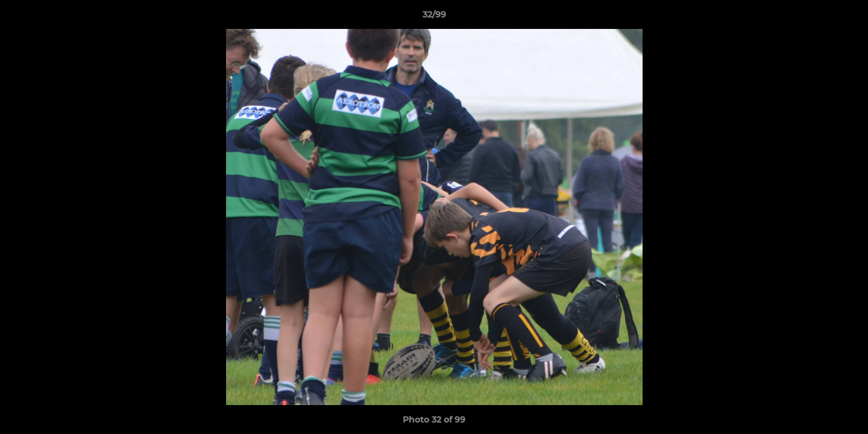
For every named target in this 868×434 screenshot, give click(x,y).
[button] (846, 17)
